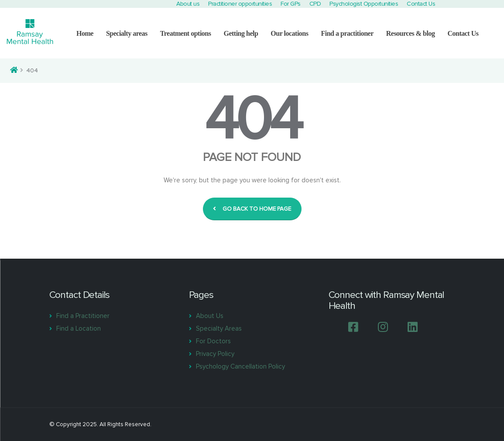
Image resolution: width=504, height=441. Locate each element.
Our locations (289, 33)
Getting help (241, 33)
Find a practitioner (347, 33)
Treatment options (186, 33)
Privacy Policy (215, 354)
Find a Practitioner (83, 316)
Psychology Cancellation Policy (240, 366)
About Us (210, 316)
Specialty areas (127, 33)
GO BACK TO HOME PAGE (252, 209)
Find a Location (79, 328)
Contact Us (463, 33)
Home (85, 33)
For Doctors (213, 341)
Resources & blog (411, 33)
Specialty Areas (219, 328)
